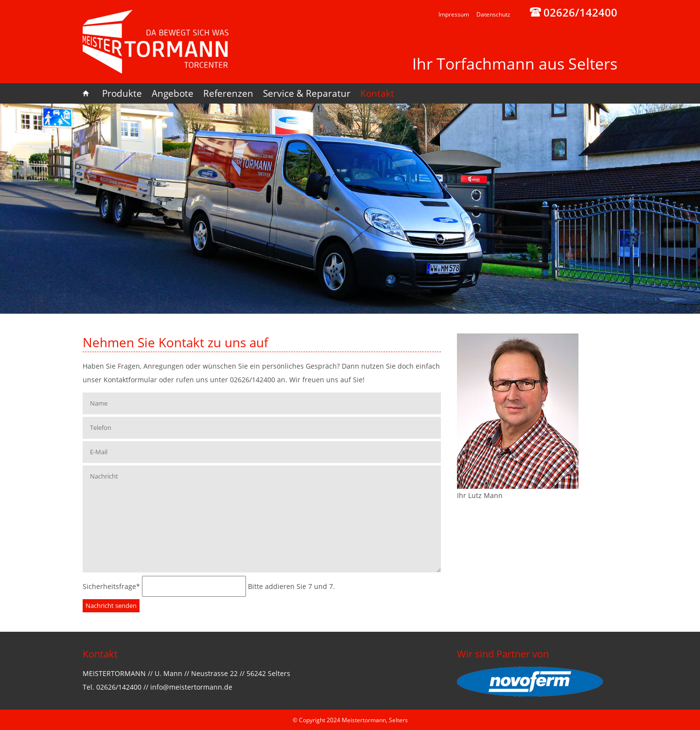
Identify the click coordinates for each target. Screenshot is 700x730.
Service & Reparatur (307, 93)
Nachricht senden (111, 605)
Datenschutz (493, 14)
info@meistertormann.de (191, 687)
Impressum (454, 14)
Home (90, 93)
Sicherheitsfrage (112, 586)
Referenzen (228, 93)
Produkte (122, 93)
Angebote (173, 93)
